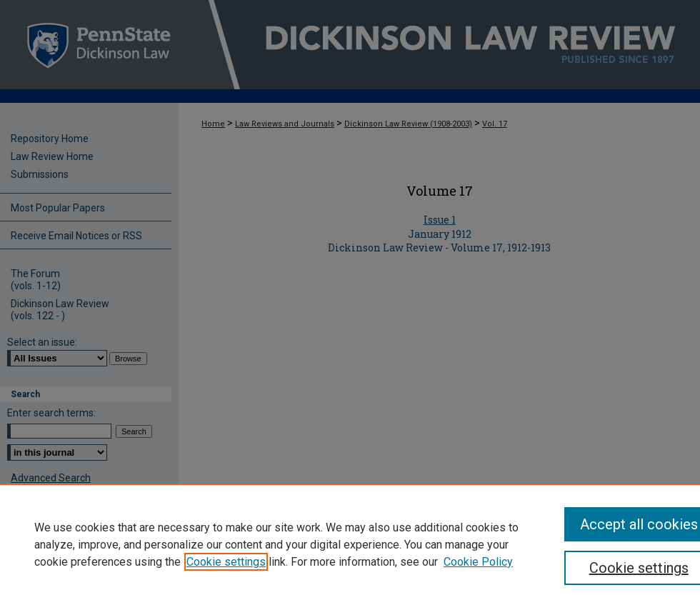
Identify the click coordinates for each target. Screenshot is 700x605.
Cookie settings (226, 562)
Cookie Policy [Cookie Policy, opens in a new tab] (478, 562)
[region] (350, 544)
